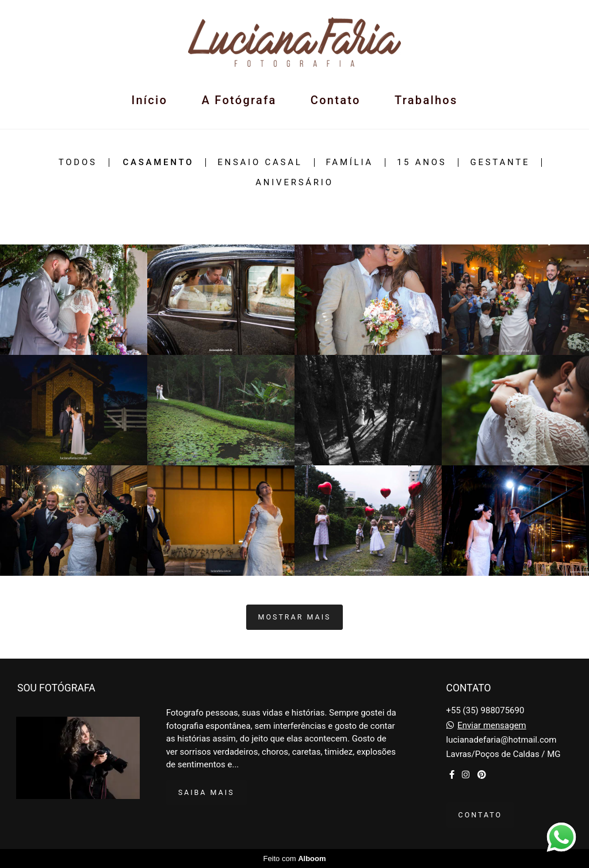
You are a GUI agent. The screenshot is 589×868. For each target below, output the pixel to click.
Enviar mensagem (492, 726)
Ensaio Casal (260, 162)
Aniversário (294, 183)
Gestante (500, 162)
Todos (78, 162)
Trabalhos (426, 100)
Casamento (158, 162)
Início (149, 100)
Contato (336, 100)
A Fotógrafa (239, 100)
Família (350, 162)
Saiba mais (206, 792)
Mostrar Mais (295, 617)
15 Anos (422, 162)
